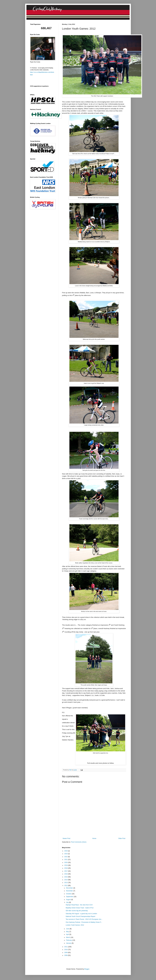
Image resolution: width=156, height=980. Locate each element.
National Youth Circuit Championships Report (80, 916)
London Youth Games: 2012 (75, 925)
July (68, 902)
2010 (66, 950)
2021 (66, 860)
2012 (66, 886)
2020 (66, 862)
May (68, 932)
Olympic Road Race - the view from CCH (79, 905)
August (69, 900)
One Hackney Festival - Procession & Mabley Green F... (84, 922)
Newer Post (66, 838)
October (69, 894)
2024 (66, 851)
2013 (66, 883)
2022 (66, 857)
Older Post (122, 838)
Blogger (87, 969)
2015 (66, 877)
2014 (66, 880)
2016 (66, 874)
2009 (66, 953)
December (70, 888)
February (69, 940)
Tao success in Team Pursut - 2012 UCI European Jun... (84, 919)
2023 (66, 854)
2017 (66, 871)
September (70, 897)
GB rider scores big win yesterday (77, 911)
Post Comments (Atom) (79, 842)
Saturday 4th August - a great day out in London (81, 914)
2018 (66, 868)
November (70, 891)
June (68, 929)
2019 (66, 865)
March (68, 937)
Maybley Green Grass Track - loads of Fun (80, 908)
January (69, 943)
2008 (66, 955)
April (68, 934)
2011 (66, 947)
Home (94, 838)
